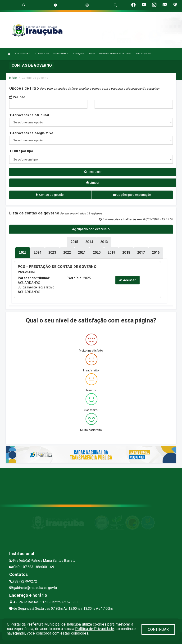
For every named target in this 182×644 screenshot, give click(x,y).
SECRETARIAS (61, 54)
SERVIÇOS (79, 54)
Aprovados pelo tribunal (29, 115)
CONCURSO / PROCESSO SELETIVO (115, 54)
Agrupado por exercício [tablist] (91, 229)
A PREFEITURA (23, 54)
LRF (92, 54)
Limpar (93, 183)
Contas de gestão (50, 195)
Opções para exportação (132, 195)
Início (13, 78)
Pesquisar (93, 172)
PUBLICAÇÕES (143, 54)
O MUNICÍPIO (42, 54)
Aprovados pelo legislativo (31, 133)
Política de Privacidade (95, 629)
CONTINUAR (158, 629)
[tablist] (23, 252)
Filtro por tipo (21, 151)
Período (17, 97)
